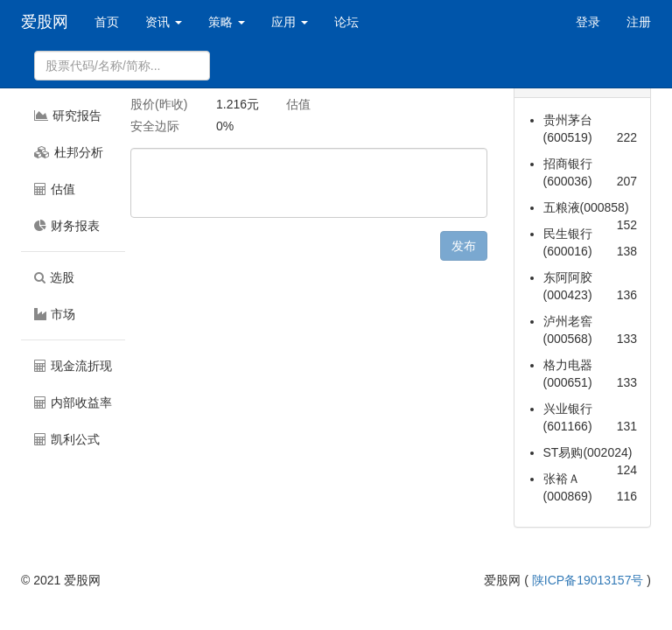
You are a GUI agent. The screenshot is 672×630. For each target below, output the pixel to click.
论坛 (346, 22)
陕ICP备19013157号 (588, 580)
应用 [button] (290, 22)
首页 (107, 22)
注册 (639, 22)
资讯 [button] (164, 22)
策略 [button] (227, 22)
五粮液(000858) (586, 207)
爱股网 (45, 22)
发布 (464, 246)
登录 (588, 22)
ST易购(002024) (588, 452)
